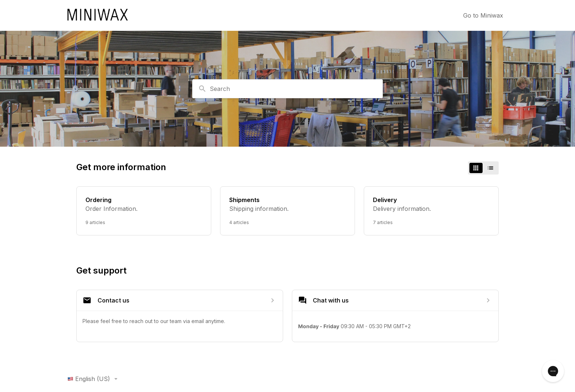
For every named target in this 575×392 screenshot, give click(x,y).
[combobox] (287, 89)
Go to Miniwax (483, 15)
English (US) (94, 379)
